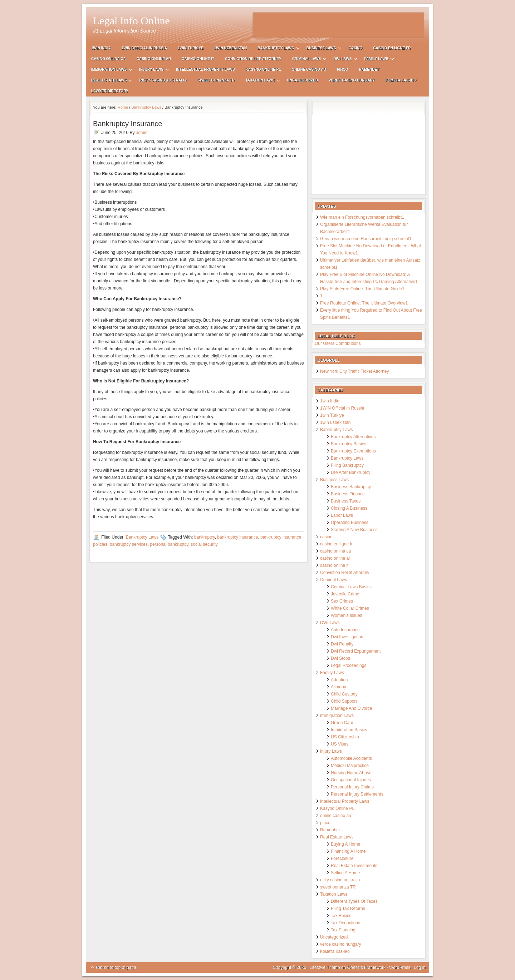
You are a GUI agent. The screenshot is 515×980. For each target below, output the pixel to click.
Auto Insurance (345, 630)
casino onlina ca (109, 59)
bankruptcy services (129, 544)
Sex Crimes (342, 601)
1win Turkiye (191, 48)
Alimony (339, 687)
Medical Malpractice (350, 766)
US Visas (340, 744)
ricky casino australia (163, 80)
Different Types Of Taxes (354, 901)
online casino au (309, 70)
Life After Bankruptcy (351, 472)
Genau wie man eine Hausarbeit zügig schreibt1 (366, 239)
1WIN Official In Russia (144, 48)
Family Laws (376, 60)
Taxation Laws (260, 81)
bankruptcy (205, 537)
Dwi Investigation (347, 637)
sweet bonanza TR (216, 80)
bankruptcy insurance (237, 537)
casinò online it (198, 59)
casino (355, 48)
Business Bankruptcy (351, 487)
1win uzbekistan (230, 48)
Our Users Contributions (338, 343)
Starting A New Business (354, 530)
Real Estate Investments (354, 866)
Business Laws (321, 49)
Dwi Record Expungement (356, 651)
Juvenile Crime (345, 594)
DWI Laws (342, 60)
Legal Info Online (131, 21)
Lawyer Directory (110, 91)
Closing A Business (349, 508)
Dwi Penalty (342, 644)
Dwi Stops (340, 658)
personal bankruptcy (169, 544)
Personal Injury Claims (352, 787)
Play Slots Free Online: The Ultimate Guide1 (362, 289)
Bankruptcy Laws (276, 49)
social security (204, 544)
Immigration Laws (109, 71)
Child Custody (344, 694)
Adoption (339, 680)
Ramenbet (369, 70)
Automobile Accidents (351, 758)
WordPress (400, 967)
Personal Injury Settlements (357, 794)
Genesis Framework (366, 967)
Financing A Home (348, 851)
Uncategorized (303, 80)
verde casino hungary (352, 80)
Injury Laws (151, 71)
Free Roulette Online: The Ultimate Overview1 (364, 303)
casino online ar (154, 59)
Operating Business (350, 523)
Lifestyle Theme (325, 967)
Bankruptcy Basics (349, 444)
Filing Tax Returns (348, 909)
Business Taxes (346, 501)
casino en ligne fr (392, 48)
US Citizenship (345, 737)
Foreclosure (342, 858)
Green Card (342, 723)
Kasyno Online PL (263, 70)
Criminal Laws (306, 60)
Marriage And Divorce (351, 708)
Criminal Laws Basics (351, 587)
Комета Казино (401, 80)
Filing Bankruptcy (347, 465)
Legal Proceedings (349, 665)
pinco (343, 70)
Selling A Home (345, 873)
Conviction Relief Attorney (253, 59)
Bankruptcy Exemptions (353, 451)
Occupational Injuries (351, 780)
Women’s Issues (347, 615)
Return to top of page (116, 967)
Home (123, 107)
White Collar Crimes (350, 608)
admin (142, 133)
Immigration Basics (349, 730)
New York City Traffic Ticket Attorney (355, 371)
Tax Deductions (345, 923)
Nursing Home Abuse (351, 773)
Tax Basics (341, 916)
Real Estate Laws (109, 81)
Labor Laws (342, 515)
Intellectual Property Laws (205, 70)
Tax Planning (343, 930)
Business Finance (348, 494)
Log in (420, 967)
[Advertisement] (338, 25)
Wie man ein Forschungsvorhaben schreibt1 (362, 217)
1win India (101, 48)
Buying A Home (345, 844)
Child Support (344, 701)
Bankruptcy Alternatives (353, 437)
